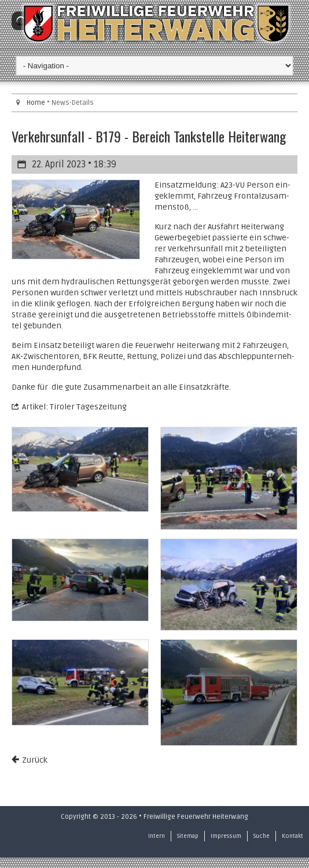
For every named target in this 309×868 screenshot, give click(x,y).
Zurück (35, 760)
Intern (157, 836)
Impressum (226, 836)
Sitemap (188, 836)
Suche (262, 836)
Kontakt (293, 836)
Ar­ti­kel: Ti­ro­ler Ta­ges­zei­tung (74, 407)
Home (36, 103)
